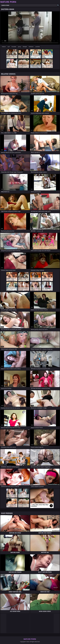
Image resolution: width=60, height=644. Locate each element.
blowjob (25, 47)
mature (4, 47)
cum (9, 47)
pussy (19, 47)
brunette (14, 47)
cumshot (37, 47)
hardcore (31, 47)
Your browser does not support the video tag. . (30, 28)
